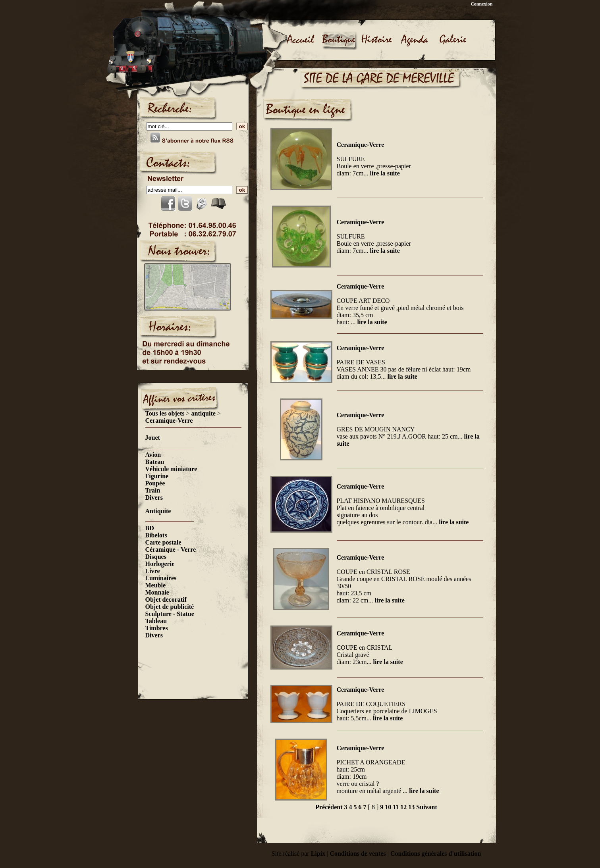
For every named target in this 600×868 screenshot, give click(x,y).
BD (150, 528)
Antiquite (158, 511)
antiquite (204, 413)
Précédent (329, 807)
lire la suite (385, 173)
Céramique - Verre (171, 549)
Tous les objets (165, 413)
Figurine (157, 476)
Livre (153, 571)
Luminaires (161, 578)
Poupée (155, 483)
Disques (156, 557)
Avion (153, 455)
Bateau (155, 462)
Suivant (426, 807)
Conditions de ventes (358, 854)
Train (153, 490)
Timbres (157, 628)
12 (403, 807)
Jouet (153, 438)
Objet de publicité (170, 607)
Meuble (156, 585)
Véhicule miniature (171, 469)
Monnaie (157, 592)
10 (388, 807)
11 (396, 807)
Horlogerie (160, 564)
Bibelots (156, 535)
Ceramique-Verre (169, 421)
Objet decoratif (166, 600)
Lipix (318, 854)
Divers (154, 498)
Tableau (156, 621)
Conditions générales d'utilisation (436, 854)
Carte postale (163, 542)
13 (411, 807)
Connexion (481, 4)
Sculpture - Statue (170, 614)
